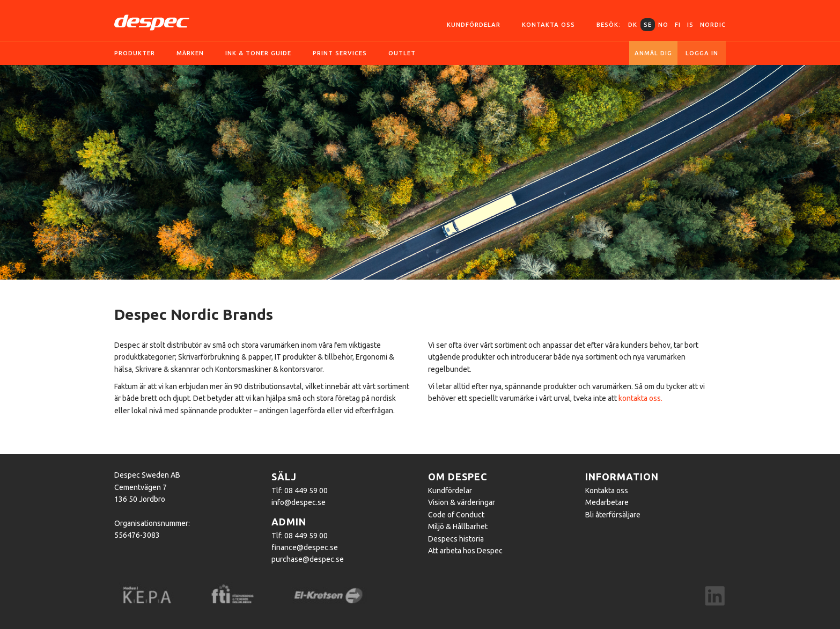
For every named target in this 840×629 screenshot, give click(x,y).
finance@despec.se (305, 547)
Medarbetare (607, 502)
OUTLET (402, 53)
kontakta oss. (640, 398)
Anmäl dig (653, 53)
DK (633, 25)
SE (648, 25)
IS (690, 25)
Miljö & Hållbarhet (458, 526)
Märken (190, 53)
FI (678, 25)
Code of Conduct (456, 515)
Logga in (702, 53)
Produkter (135, 53)
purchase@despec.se (308, 559)
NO (663, 25)
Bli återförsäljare (613, 515)
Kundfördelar (474, 25)
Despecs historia (456, 539)
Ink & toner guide (258, 53)
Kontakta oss (548, 25)
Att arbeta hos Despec (465, 551)
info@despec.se (299, 502)
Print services (340, 53)
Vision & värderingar (462, 502)
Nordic (713, 25)
